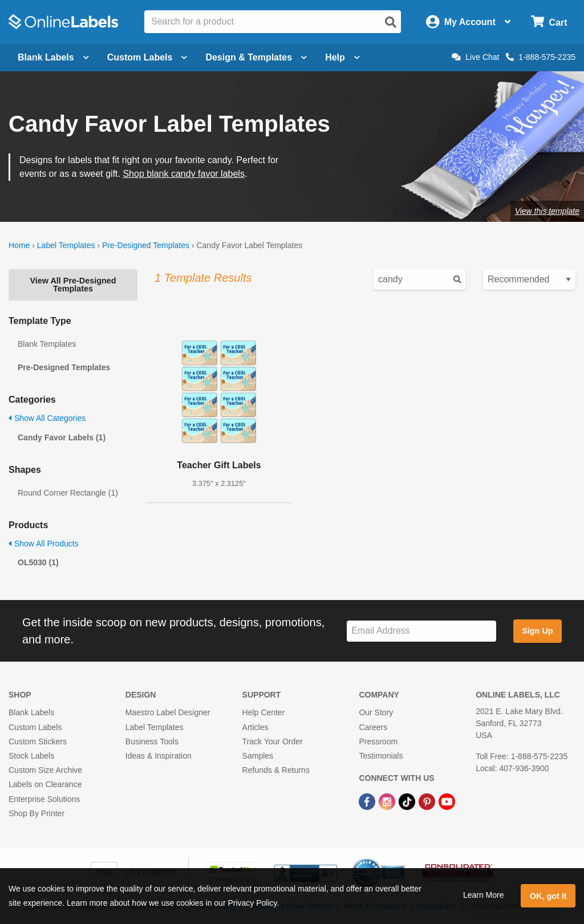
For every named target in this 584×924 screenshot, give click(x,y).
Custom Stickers (38, 741)
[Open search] (391, 22)
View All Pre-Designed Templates (73, 285)
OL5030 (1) (38, 562)
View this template (547, 211)
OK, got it (548, 896)
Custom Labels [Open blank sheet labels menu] (147, 57)
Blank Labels (31, 712)
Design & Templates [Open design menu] (256, 57)
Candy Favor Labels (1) (62, 437)
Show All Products (44, 544)
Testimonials (381, 756)
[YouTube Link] (447, 801)
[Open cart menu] (549, 22)
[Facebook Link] (368, 801)
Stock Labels (31, 756)
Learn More (484, 895)
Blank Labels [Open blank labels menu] (53, 57)
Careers (373, 727)
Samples (258, 756)
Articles (255, 727)
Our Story (376, 712)
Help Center (264, 712)
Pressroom (378, 741)
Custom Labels (35, 727)
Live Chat (475, 57)
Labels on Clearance (45, 784)
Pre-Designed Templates (146, 245)
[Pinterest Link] (428, 801)
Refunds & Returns (276, 770)
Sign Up (537, 631)
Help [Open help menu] (342, 57)
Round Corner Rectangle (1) (68, 493)
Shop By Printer (36, 813)
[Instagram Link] (388, 801)
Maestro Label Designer (168, 712)
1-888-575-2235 (541, 57)
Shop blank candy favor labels (183, 174)
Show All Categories (47, 418)
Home (19, 245)
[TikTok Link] (408, 801)
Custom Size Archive (45, 770)
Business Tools (152, 741)
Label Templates (66, 245)
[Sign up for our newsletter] (421, 631)
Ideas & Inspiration (159, 756)
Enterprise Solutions (44, 799)
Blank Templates (47, 344)
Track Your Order (273, 741)
